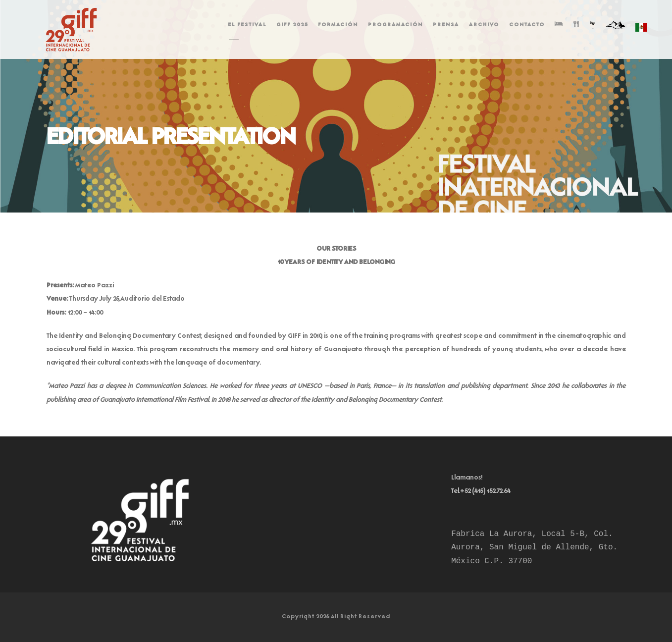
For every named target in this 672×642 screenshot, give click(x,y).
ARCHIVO (484, 25)
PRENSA (446, 25)
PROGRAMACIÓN (395, 25)
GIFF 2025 (292, 25)
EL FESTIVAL (247, 25)
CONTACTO (527, 25)
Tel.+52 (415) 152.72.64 (481, 491)
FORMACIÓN (338, 25)
